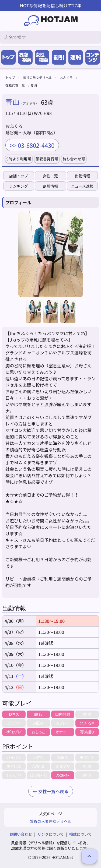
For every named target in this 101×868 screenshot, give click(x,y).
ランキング (19, 186)
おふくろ (66, 77)
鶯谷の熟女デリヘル (37, 77)
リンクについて (51, 834)
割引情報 (50, 186)
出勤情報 (82, 176)
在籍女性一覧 (15, 85)
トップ (10, 77)
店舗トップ (19, 176)
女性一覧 (50, 176)
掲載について (81, 834)
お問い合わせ (21, 834)
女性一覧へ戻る (53, 791)
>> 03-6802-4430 (32, 145)
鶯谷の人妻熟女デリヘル (51, 821)
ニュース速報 (82, 186)
